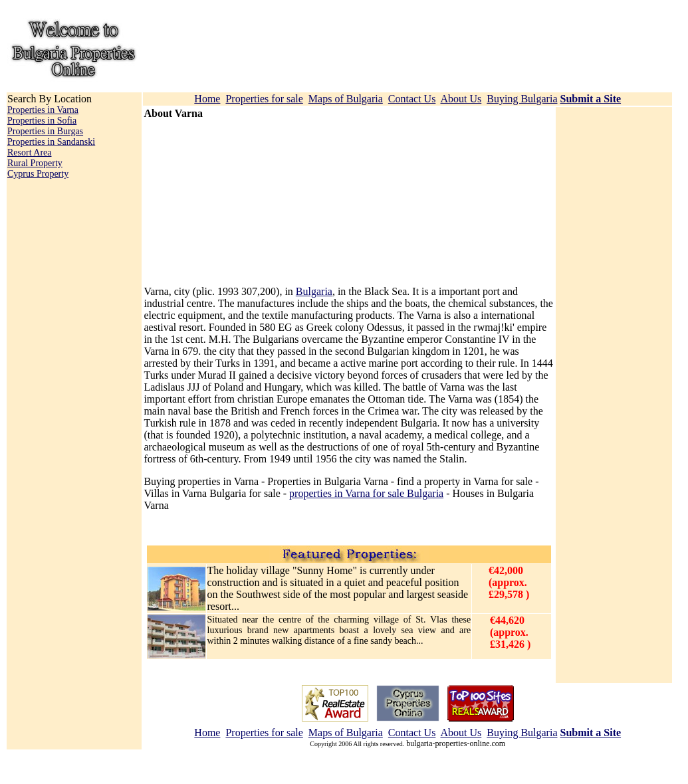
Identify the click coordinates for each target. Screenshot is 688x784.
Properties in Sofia (42, 121)
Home (207, 99)
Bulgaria (314, 291)
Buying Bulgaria (522, 99)
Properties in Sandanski (51, 142)
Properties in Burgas (45, 131)
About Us (461, 99)
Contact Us (412, 99)
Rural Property (35, 163)
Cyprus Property (38, 174)
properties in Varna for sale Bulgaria (366, 493)
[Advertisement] (227, 203)
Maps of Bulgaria (346, 99)
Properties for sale (264, 99)
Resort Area (29, 152)
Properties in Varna (43, 110)
